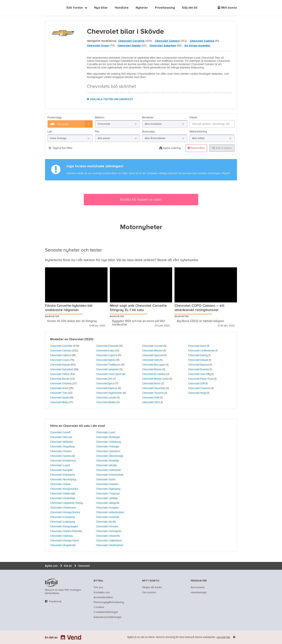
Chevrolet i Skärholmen (110, 545)
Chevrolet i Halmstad (108, 470)
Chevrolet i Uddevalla (63, 494)
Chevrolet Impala (129, 46)
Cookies (99, 607)
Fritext (193, 118)
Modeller (148, 118)
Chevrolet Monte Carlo (155, 379)
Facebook (55, 601)
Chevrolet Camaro (167, 41)
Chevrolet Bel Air (60, 379)
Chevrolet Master (152, 351)
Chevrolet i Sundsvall (62, 456)
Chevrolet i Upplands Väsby (66, 503)
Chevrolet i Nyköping (108, 489)
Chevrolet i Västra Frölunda (66, 531)
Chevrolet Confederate (202, 351)
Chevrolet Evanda (199, 369)
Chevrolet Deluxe (198, 360)
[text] (50, 8)
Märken (100, 118)
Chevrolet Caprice (107, 355)
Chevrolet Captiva (202, 41)
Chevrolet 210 (104, 379)
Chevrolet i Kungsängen (64, 526)
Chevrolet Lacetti (106, 398)
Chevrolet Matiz (59, 402)
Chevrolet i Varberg (61, 536)
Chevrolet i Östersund (63, 508)
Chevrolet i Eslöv (106, 479)
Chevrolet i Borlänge (108, 437)
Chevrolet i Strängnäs (109, 531)
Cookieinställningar (106, 612)
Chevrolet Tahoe (60, 374)
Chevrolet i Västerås (108, 536)
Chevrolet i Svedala (108, 517)
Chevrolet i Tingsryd (108, 494)
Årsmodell (149, 132)
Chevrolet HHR (151, 398)
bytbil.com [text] (51, 583)
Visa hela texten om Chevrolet (112, 99)
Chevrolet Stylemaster (109, 393)
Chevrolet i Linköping (62, 517)
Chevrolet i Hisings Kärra (64, 541)
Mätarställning (198, 132)
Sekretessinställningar (108, 617)
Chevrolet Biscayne (154, 365)
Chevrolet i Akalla (106, 465)
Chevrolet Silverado (154, 388)
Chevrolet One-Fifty (199, 374)
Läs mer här (223, 637)
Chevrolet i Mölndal (61, 442)
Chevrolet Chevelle (107, 346)
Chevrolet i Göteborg (108, 442)
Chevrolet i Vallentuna (109, 541)
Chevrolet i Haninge (108, 447)
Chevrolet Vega (197, 393)
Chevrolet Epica (105, 384)
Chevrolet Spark (60, 398)
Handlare (122, 8)
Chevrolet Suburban (163, 46)
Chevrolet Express (107, 388)
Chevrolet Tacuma (153, 393)
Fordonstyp (55, 118)
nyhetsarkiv (189, 260)
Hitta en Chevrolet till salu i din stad (77, 426)
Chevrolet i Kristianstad (110, 475)
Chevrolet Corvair (152, 346)
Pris (97, 132)
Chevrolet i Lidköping (62, 522)
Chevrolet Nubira (106, 360)
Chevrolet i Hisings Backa (65, 512)
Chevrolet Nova (151, 384)
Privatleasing (165, 8)
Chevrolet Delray (198, 355)
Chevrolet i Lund (106, 432)
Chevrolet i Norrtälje (108, 461)
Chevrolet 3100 (151, 402)
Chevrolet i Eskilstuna (63, 475)
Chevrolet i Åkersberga (110, 456)
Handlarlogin (199, 592)
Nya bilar (101, 8)
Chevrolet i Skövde (61, 437)
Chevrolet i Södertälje (63, 498)
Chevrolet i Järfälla (107, 498)
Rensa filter (196, 148)
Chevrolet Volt (150, 360)
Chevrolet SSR (197, 384)
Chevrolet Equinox (199, 365)
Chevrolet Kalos (105, 351)
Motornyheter (141, 227)
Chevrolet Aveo (59, 388)
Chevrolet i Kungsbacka (64, 489)
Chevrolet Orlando (61, 384)
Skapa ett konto (152, 587)
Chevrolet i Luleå (60, 465)
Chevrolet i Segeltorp (62, 447)
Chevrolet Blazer (152, 369)
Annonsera (198, 587)
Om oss (98, 587)
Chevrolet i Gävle (60, 484)
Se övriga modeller (197, 46)
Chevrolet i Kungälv (61, 470)
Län (50, 132)
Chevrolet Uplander (108, 369)
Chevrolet (76, 339)
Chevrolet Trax (59, 393)
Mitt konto (227, 8)
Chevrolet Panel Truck (201, 379)
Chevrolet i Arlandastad (110, 512)
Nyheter (142, 8)
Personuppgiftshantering (109, 602)
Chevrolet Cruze (98, 46)
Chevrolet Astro (197, 346)
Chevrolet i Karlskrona (63, 461)
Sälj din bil (190, 8)
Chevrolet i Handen (107, 484)
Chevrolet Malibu (106, 402)
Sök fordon (75, 8)
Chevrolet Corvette (131, 41)
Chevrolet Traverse (199, 388)
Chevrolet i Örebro (61, 451)
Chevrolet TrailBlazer (108, 365)
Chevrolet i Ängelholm (63, 545)
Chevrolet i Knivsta (107, 526)
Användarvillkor (103, 597)
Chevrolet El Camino (154, 374)
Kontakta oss (102, 592)
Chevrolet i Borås (106, 522)
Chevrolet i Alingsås (108, 503)
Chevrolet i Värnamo (108, 451)
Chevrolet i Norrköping (63, 479)
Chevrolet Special (153, 355)
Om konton (149, 592)
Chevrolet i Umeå (60, 432)
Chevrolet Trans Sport (109, 374)
